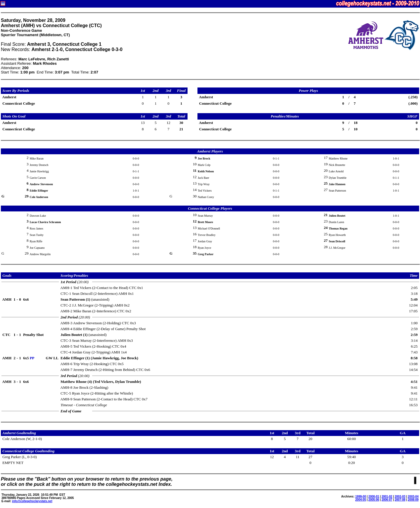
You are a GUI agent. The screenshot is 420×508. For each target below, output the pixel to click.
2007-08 (400, 500)
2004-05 (361, 500)
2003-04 (413, 496)
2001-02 (387, 496)
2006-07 (387, 500)
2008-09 (413, 500)
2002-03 (400, 496)
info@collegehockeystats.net (32, 501)
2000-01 (374, 496)
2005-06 (374, 500)
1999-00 (361, 496)
